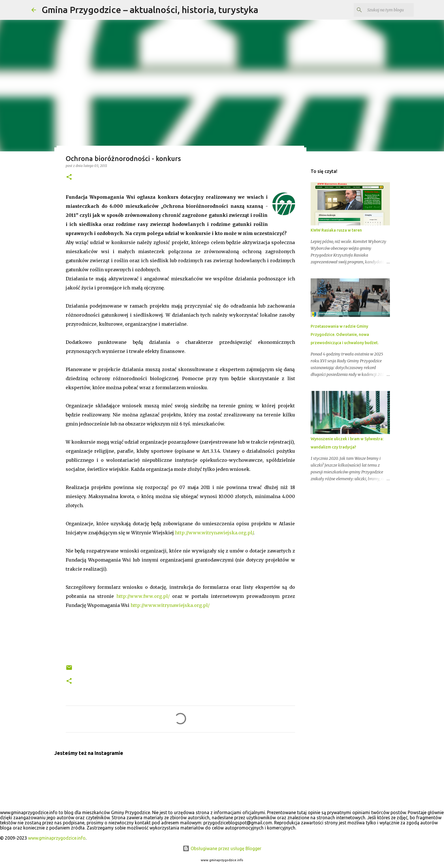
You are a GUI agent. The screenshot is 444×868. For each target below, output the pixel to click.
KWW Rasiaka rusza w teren (336, 230)
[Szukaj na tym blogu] (384, 10)
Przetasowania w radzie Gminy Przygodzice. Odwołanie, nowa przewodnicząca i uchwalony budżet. (345, 335)
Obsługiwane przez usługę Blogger (222, 848)
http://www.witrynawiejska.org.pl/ (214, 533)
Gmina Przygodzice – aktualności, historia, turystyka (150, 10)
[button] (69, 177)
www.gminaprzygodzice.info (57, 838)
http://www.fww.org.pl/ (143, 596)
